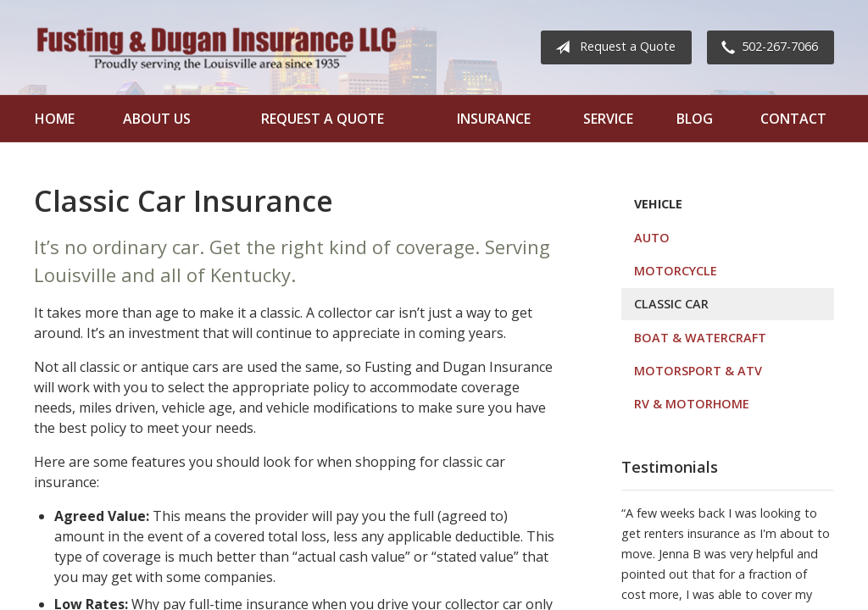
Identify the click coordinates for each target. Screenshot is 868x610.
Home (55, 119)
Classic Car (671, 304)
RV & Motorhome (692, 404)
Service (608, 119)
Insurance (494, 119)
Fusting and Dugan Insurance (216, 47)
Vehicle (658, 204)
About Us (157, 119)
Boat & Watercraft (700, 338)
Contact (793, 119)
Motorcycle (676, 271)
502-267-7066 (766, 47)
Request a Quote (612, 47)
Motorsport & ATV (698, 371)
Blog (695, 119)
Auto (652, 238)
